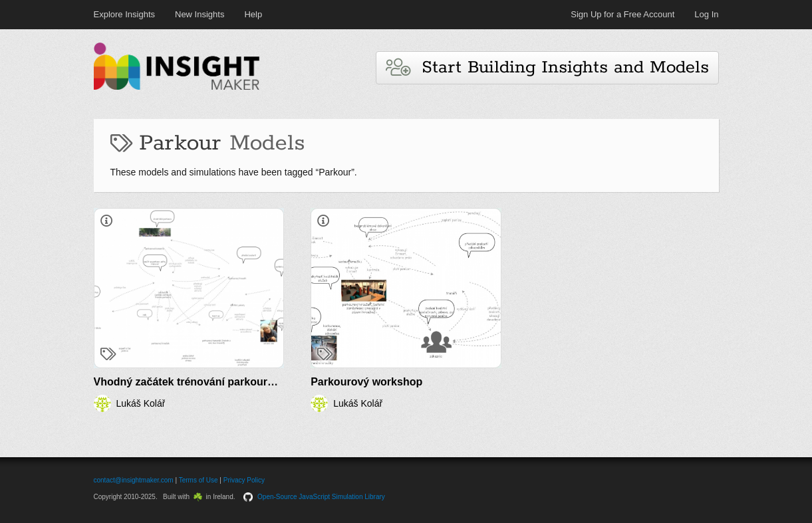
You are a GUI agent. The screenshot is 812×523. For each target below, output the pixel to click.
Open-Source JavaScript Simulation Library (321, 497)
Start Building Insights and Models (547, 67)
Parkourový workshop (366, 382)
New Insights (200, 14)
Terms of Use (199, 480)
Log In (706, 14)
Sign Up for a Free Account (622, 14)
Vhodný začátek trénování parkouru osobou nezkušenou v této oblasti (271, 382)
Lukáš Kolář (141, 403)
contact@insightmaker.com (134, 480)
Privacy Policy (244, 480)
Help (253, 14)
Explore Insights (125, 14)
